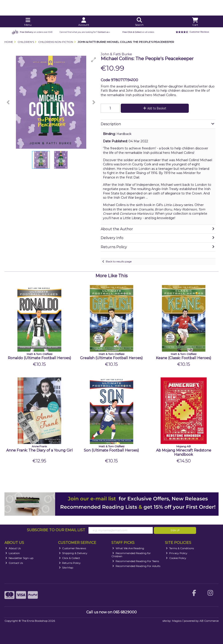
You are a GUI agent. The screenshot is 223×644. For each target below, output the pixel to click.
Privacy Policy (177, 553)
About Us (13, 548)
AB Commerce (209, 621)
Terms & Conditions (180, 548)
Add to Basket (155, 108)
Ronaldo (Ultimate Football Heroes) (39, 358)
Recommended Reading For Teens (136, 561)
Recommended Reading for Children (131, 555)
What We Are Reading (128, 548)
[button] (94, 60)
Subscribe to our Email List (56, 530)
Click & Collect (70, 558)
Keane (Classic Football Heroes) (184, 358)
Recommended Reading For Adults (136, 566)
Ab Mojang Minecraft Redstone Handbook (184, 452)
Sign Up (175, 530)
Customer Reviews (73, 548)
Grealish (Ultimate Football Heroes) (111, 358)
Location (13, 553)
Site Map (66, 568)
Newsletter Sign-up (19, 558)
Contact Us (14, 563)
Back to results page (119, 261)
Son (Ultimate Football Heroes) (111, 450)
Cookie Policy (176, 558)
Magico (177, 621)
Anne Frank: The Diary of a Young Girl (39, 450)
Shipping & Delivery (73, 553)
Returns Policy (70, 563)
